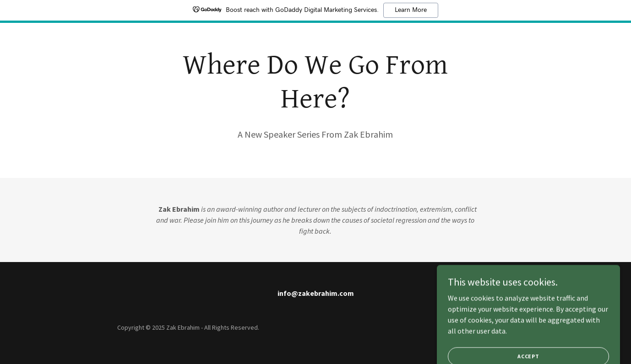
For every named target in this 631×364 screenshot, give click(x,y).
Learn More (411, 10)
